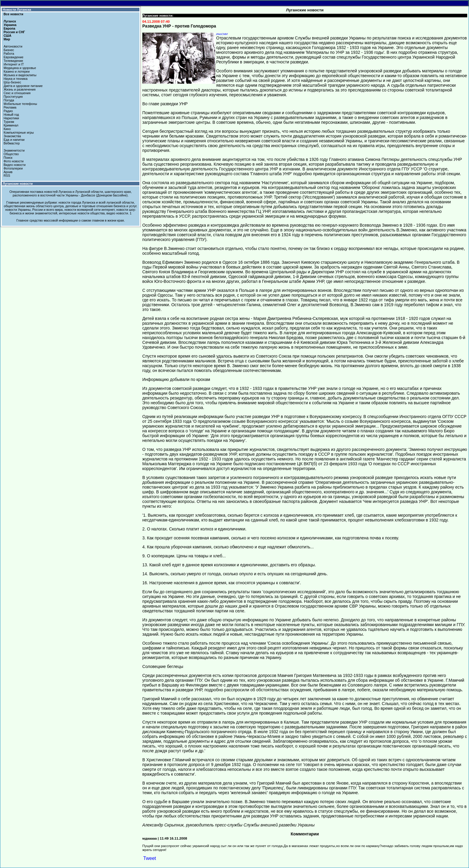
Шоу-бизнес (12, 82)
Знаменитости (14, 150)
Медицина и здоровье (20, 68)
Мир (7, 39)
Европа (9, 28)
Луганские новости (18, 184)
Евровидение (13, 57)
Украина (10, 25)
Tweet (150, 858)
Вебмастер (12, 143)
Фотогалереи (13, 168)
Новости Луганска (17, 10)
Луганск (10, 21)
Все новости (13, 14)
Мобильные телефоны (20, 104)
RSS (7, 176)
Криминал (11, 125)
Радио (8, 111)
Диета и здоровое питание (23, 86)
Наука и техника (16, 79)
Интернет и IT (14, 64)
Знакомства (12, 136)
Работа (9, 54)
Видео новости (15, 165)
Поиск (8, 158)
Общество (11, 154)
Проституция (13, 97)
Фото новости (14, 161)
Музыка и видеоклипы (20, 75)
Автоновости (13, 46)
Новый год (11, 115)
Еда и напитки (14, 140)
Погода (9, 100)
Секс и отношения (17, 93)
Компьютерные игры (19, 132)
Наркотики (11, 118)
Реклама (10, 107)
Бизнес (9, 50)
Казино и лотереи (17, 71)
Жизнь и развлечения (20, 89)
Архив (8, 172)
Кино (7, 129)
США (7, 36)
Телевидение (13, 61)
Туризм (9, 122)
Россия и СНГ (14, 32)
